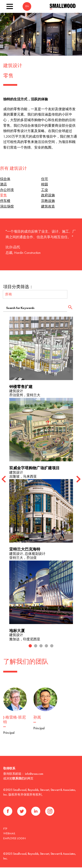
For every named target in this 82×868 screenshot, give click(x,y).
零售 (3, 195)
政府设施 (48, 195)
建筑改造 (48, 206)
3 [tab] (41, 642)
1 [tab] (30, 642)
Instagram (50, 807)
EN (27, 6)
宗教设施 (48, 201)
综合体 (5, 179)
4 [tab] (46, 642)
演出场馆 (7, 206)
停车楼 (5, 201)
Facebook (8, 807)
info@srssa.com (34, 769)
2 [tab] (36, 642)
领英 (36, 807)
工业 (45, 190)
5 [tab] (52, 642)
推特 (22, 807)
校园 (45, 184)
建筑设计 (13, 66)
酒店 (3, 184)
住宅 (45, 179)
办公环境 (7, 190)
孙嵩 (37, 713)
